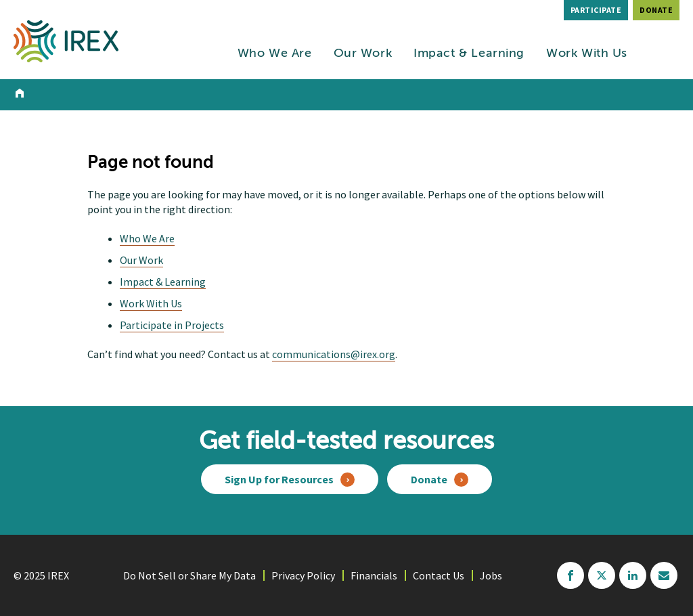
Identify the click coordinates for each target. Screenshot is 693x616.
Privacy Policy (303, 575)
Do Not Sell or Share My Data (189, 575)
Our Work (363, 53)
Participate (596, 10)
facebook (571, 575)
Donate (656, 10)
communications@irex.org (334, 354)
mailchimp (664, 575)
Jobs (491, 575)
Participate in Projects (172, 325)
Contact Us (439, 575)
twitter (602, 575)
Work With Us (587, 53)
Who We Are (275, 53)
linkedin (633, 575)
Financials (374, 575)
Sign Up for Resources (279, 479)
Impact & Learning (469, 53)
